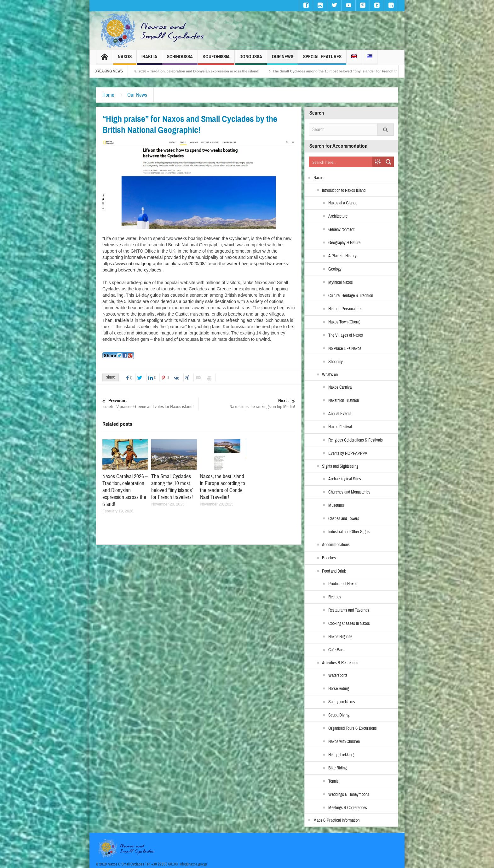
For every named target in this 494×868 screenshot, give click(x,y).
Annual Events (340, 414)
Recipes (335, 597)
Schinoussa (180, 59)
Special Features (322, 59)
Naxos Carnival (340, 387)
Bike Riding (337, 768)
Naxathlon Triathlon (344, 401)
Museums (336, 505)
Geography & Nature (344, 243)
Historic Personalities (345, 309)
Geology (335, 269)
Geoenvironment (341, 230)
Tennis (333, 781)
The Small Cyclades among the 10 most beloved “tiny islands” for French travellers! (353, 71)
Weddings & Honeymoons (349, 795)
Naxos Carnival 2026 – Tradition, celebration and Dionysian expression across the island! (197, 71)
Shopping (336, 362)
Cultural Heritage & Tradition (351, 296)
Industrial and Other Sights (349, 532)
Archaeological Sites (345, 479)
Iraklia (149, 59)
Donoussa (251, 59)
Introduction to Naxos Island (344, 191)
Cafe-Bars (336, 650)
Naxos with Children (344, 742)
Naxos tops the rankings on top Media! (247, 404)
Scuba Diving (339, 715)
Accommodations (336, 545)
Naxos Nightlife (340, 637)
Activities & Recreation (340, 663)
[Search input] (341, 162)
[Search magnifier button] (388, 162)
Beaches (329, 558)
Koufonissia (216, 59)
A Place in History (342, 256)
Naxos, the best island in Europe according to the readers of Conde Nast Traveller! (223, 487)
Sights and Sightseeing (340, 466)
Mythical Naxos (341, 283)
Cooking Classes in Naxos (349, 624)
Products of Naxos (343, 584)
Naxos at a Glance (343, 203)
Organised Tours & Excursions (353, 728)
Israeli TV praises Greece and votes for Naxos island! (150, 404)
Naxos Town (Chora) (344, 322)
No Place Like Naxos (345, 349)
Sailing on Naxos (342, 702)
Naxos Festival (340, 427)
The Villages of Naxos (346, 335)
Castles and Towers (344, 519)
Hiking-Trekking (341, 755)
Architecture (338, 216)
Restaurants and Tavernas (349, 610)
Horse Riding (339, 689)
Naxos (125, 59)
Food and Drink (334, 571)
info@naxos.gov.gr (193, 864)
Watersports (338, 676)
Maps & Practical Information (336, 820)
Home (108, 95)
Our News (283, 59)
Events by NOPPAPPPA (348, 454)
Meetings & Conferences (348, 808)
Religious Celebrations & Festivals (356, 440)
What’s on (330, 375)
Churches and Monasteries (349, 492)
